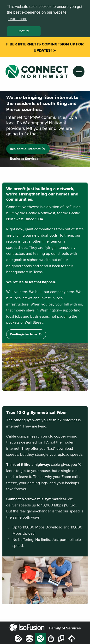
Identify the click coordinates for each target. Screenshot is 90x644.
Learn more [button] (18, 19)
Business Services (24, 156)
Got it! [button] (24, 31)
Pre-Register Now (26, 331)
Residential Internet (28, 146)
